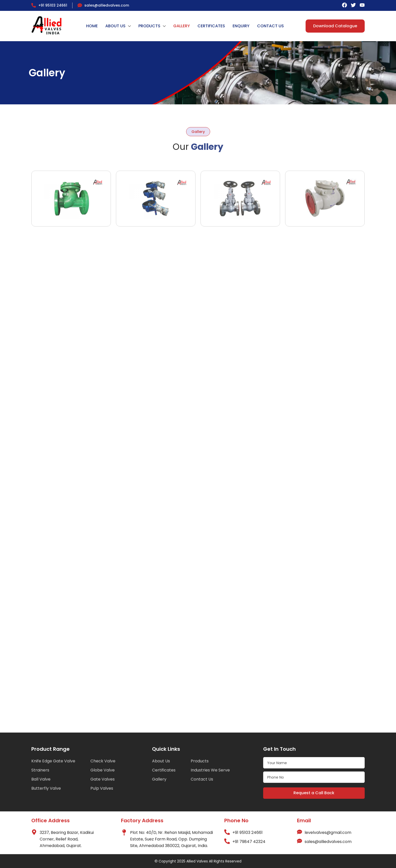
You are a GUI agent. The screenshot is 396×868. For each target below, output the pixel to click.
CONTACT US (270, 26)
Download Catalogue (335, 26)
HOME (92, 26)
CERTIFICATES (211, 26)
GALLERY (182, 26)
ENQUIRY (241, 26)
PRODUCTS (152, 26)
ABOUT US (118, 26)
